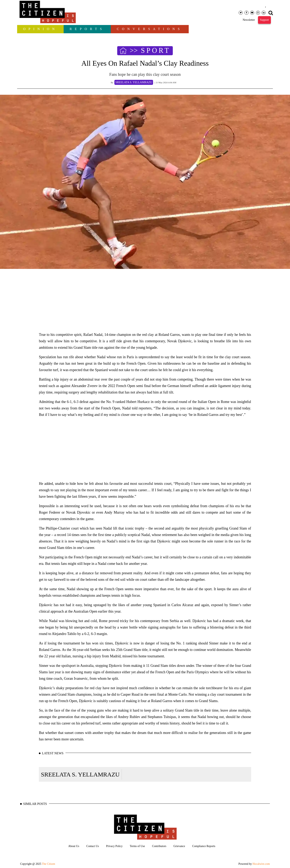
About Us (74, 846)
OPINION (40, 29)
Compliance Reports (204, 846)
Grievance (179, 846)
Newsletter (249, 20)
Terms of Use (137, 846)
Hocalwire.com (261, 864)
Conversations (150, 29)
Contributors (159, 846)
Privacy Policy (114, 846)
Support (264, 20)
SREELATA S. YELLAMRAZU (80, 774)
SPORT (156, 51)
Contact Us (93, 846)
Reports (87, 29)
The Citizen (49, 864)
